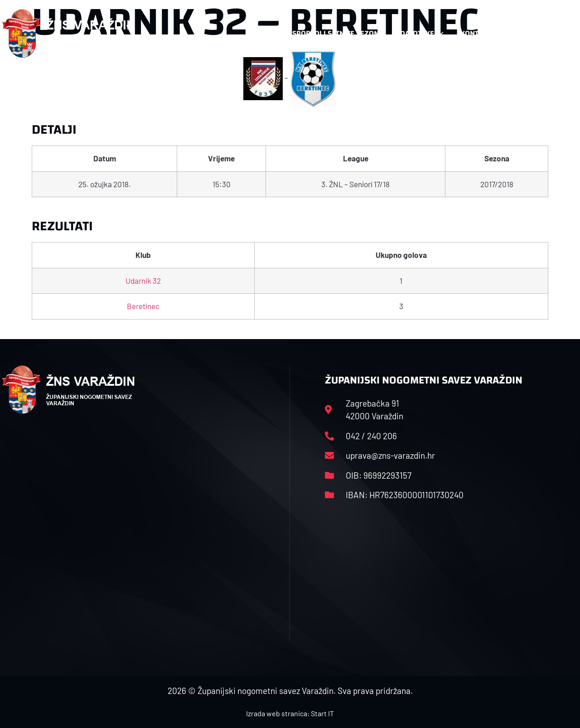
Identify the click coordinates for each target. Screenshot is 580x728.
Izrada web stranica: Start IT (290, 713)
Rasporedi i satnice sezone (333, 33)
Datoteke (422, 34)
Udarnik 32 (143, 281)
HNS (259, 33)
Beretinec (143, 306)
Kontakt (480, 34)
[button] (560, 34)
